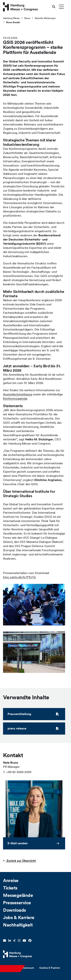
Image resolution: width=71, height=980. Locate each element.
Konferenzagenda (15, 399)
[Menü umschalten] (61, 7)
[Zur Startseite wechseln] (20, 7)
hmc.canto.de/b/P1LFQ (19, 578)
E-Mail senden (18, 844)
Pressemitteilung (33, 715)
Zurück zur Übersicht (19, 861)
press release (33, 729)
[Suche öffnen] (54, 7)
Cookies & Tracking (50, 968)
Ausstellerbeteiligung (18, 395)
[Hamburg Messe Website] (18, 954)
